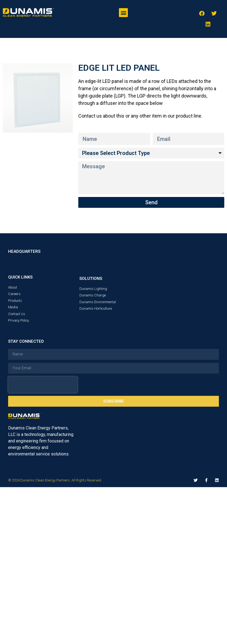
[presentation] (43, 385)
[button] (123, 13)
